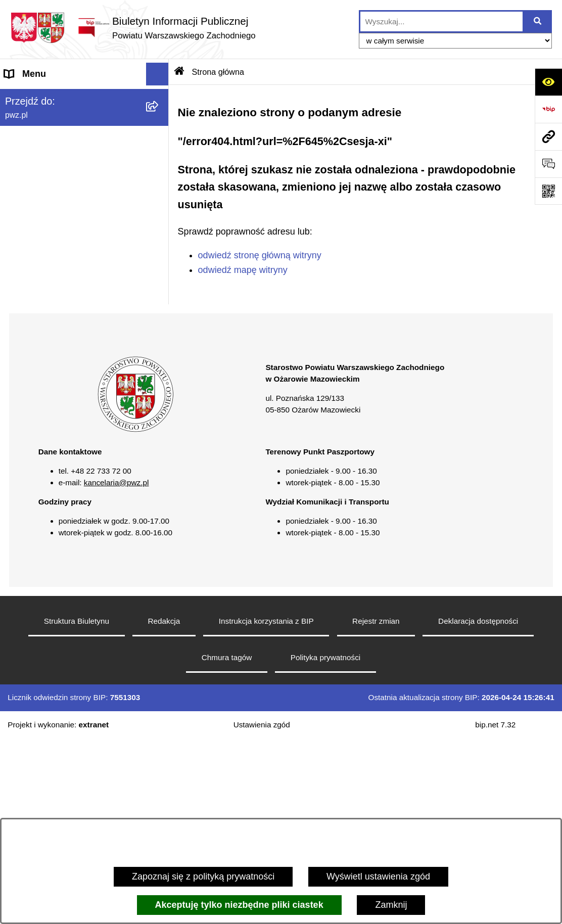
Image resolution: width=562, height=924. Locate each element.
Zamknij (391, 905)
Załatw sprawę (34, 165)
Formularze (28, 392)
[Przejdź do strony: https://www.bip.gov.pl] (548, 109)
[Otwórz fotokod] (548, 191)
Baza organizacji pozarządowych (71, 279)
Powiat (18, 119)
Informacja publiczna (46, 324)
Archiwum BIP (33, 438)
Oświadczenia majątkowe (56, 233)
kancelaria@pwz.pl (116, 668)
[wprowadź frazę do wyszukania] (441, 21)
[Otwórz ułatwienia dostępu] (548, 82)
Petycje (19, 347)
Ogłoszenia (27, 188)
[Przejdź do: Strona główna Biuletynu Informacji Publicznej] (179, 72)
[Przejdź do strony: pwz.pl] (548, 136)
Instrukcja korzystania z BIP (266, 806)
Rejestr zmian (376, 806)
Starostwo (25, 142)
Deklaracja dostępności (478, 806)
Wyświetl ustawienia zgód (378, 876)
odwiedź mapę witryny (243, 270)
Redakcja (164, 806)
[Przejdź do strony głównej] (133, 28)
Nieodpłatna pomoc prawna (60, 301)
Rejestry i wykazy (40, 369)
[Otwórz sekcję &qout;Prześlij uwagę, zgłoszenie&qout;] (548, 164)
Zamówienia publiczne (50, 210)
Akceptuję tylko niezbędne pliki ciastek (239, 905)
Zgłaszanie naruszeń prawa (60, 256)
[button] (160, 120)
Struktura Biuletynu (77, 806)
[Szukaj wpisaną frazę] (538, 21)
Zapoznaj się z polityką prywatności (203, 876)
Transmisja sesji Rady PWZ (60, 415)
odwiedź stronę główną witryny (260, 255)
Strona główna (34, 97)
